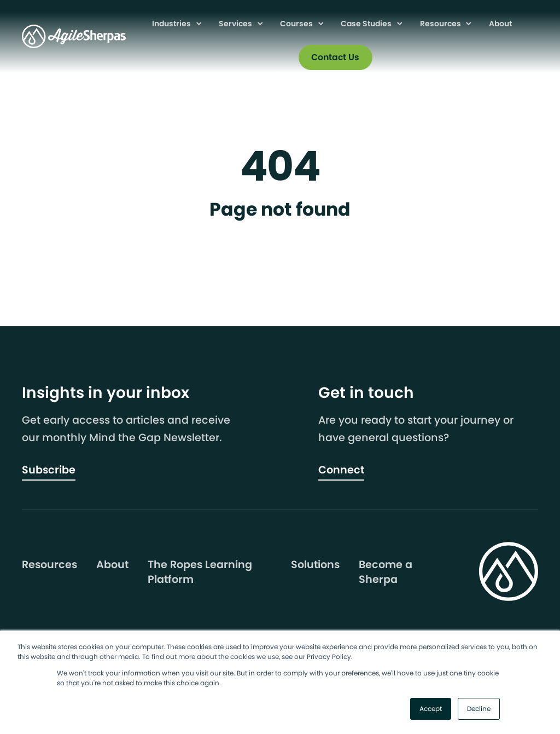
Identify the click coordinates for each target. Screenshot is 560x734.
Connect (341, 470)
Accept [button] (431, 709)
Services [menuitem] (236, 24)
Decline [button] (479, 709)
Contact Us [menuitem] (335, 57)
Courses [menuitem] (297, 24)
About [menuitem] (500, 24)
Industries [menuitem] (172, 24)
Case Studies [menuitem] (367, 24)
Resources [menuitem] (441, 24)
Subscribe (49, 470)
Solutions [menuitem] (315, 565)
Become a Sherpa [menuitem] (386, 572)
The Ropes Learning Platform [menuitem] (200, 572)
